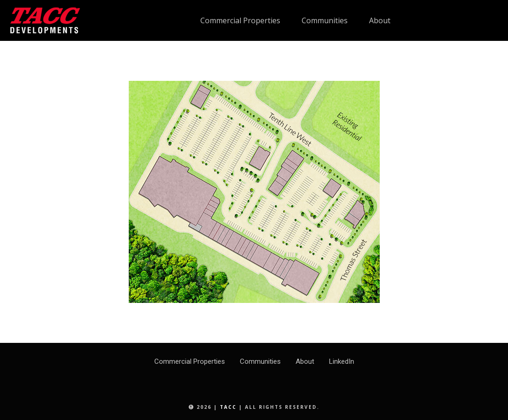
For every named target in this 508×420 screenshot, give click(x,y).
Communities (260, 361)
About (305, 361)
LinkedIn (342, 361)
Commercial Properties (190, 361)
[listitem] (204, 90)
